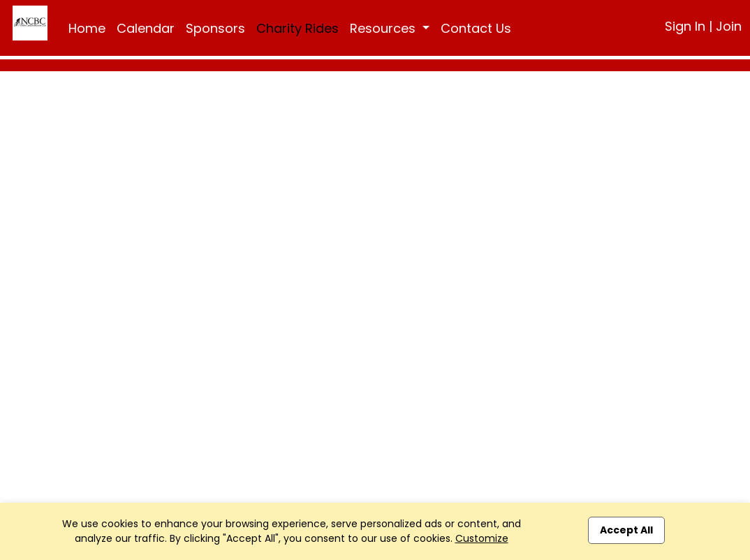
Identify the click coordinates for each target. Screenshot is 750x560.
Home (87, 28)
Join (729, 26)
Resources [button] (384, 28)
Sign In (685, 26)
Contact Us (476, 28)
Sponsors (215, 28)
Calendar (146, 28)
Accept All (626, 530)
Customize (482, 538)
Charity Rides (297, 28)
